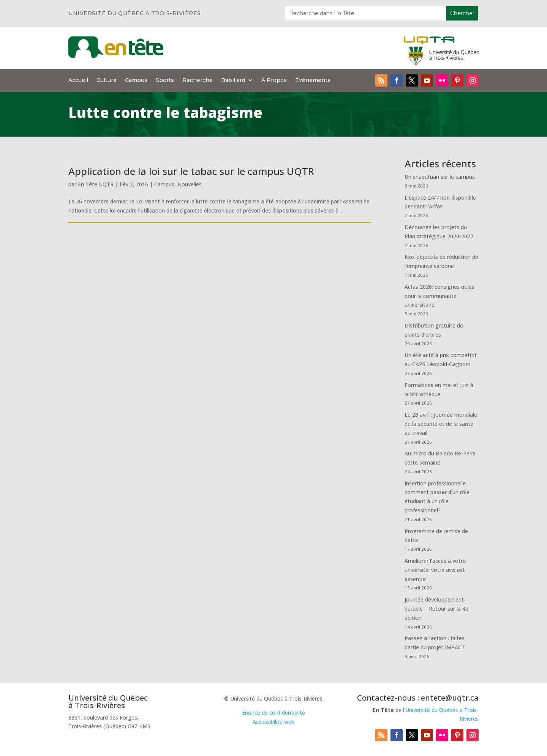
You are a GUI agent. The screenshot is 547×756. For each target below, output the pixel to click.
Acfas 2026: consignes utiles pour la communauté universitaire (439, 296)
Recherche (198, 80)
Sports (165, 80)
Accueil (78, 80)
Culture (107, 80)
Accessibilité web (273, 722)
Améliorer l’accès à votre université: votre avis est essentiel (435, 570)
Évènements (313, 80)
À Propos (274, 80)
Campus (136, 80)
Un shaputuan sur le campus (440, 177)
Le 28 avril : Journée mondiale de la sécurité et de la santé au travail (441, 424)
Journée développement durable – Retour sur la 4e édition (436, 609)
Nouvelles (190, 184)
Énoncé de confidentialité (273, 713)
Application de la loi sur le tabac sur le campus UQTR (191, 171)
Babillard (233, 80)
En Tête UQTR (96, 184)
